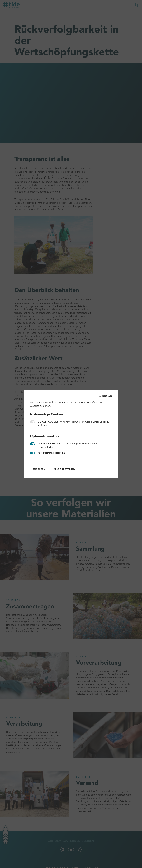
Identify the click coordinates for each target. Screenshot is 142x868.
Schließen (105, 396)
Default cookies (32, 422)
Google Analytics (32, 444)
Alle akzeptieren (64, 469)
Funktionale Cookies (32, 453)
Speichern (39, 469)
